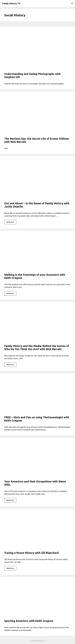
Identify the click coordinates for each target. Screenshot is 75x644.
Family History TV (11, 3)
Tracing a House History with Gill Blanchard (31, 553)
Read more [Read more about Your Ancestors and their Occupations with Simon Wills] (10, 500)
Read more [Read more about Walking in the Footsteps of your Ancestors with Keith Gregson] (10, 293)
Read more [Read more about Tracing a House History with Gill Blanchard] (10, 568)
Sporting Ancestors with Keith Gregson (29, 621)
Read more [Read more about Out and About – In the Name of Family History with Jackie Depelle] (10, 222)
